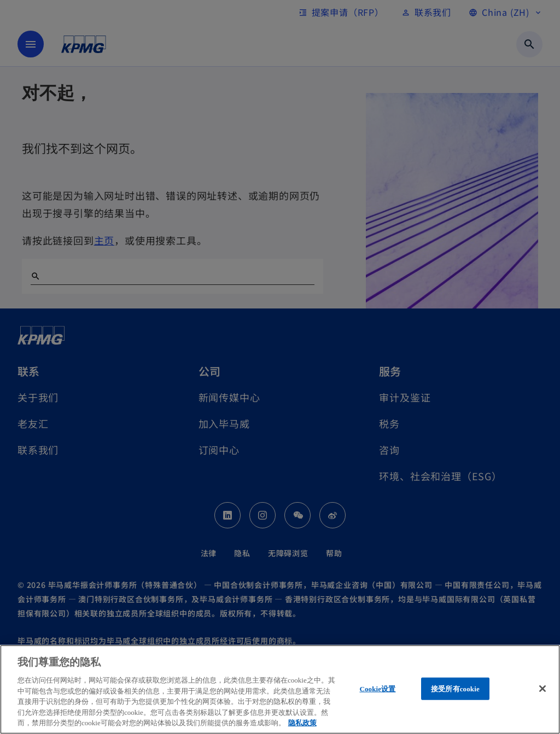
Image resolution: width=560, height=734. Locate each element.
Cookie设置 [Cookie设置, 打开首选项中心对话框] (377, 688)
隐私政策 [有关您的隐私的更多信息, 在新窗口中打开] (302, 723)
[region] (280, 689)
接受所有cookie (455, 688)
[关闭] (542, 689)
